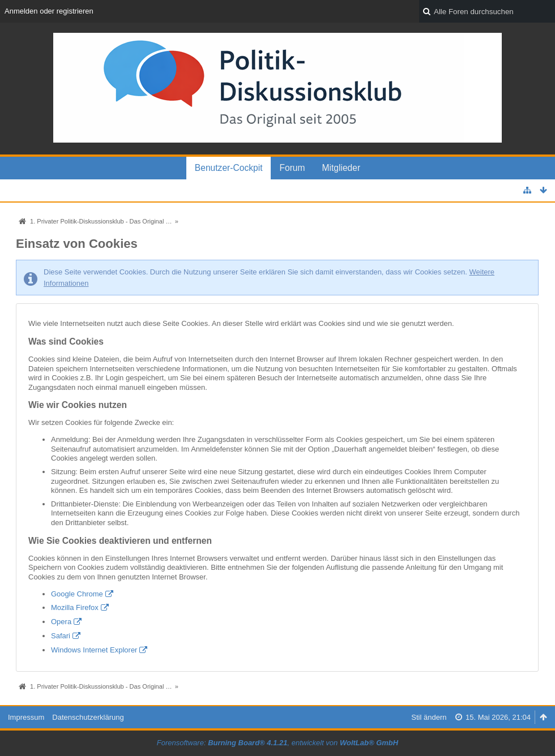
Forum (292, 168)
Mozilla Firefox (75, 607)
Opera (61, 622)
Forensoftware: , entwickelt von (277, 743)
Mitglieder (341, 168)
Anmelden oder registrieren (49, 11)
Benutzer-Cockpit (229, 168)
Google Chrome (77, 594)
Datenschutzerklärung (88, 717)
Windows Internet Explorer (94, 650)
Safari (61, 636)
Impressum (26, 717)
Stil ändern (429, 717)
